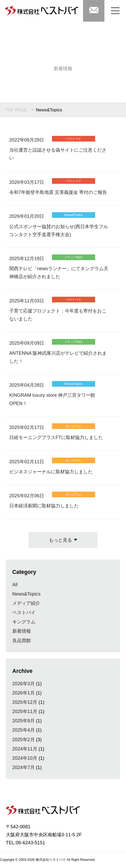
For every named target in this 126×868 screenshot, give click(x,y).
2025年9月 (24, 721)
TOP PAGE (16, 110)
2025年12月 (25, 702)
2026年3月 (24, 684)
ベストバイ (24, 612)
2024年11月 (25, 749)
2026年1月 (24, 693)
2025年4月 (24, 730)
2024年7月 (24, 767)
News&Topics (26, 594)
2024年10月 (25, 758)
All (15, 585)
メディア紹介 (26, 603)
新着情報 (22, 631)
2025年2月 (24, 739)
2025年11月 (25, 711)
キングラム (24, 622)
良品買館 (22, 640)
